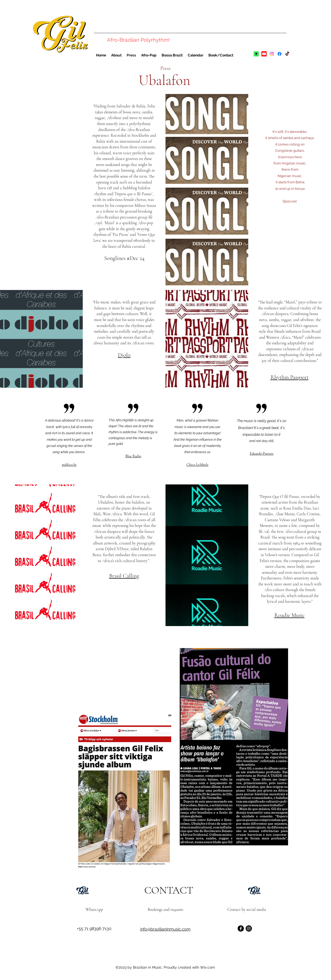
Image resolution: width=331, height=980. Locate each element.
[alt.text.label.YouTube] (264, 54)
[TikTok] (287, 54)
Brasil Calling (124, 576)
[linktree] (256, 54)
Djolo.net (290, 201)
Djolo (124, 355)
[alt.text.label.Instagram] (272, 54)
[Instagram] (249, 928)
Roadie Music (289, 615)
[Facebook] (241, 928)
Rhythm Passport (289, 377)
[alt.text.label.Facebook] (280, 54)
